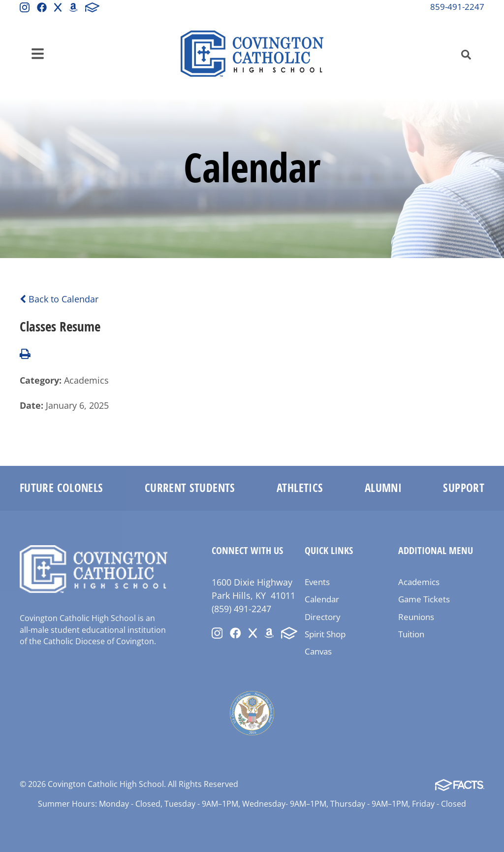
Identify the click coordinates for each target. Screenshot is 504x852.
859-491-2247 (457, 7)
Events (317, 582)
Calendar (322, 599)
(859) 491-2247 (241, 609)
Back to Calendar (59, 299)
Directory (323, 617)
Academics (419, 582)
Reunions (416, 617)
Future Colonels (61, 488)
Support (464, 488)
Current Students (190, 488)
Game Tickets (424, 599)
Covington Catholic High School (252, 54)
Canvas (318, 651)
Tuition (411, 634)
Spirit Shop (325, 634)
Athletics (300, 488)
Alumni (383, 488)
